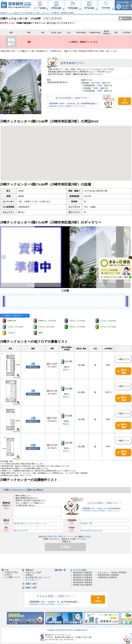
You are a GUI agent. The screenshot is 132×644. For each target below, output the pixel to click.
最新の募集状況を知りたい (26, 498)
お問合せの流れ (11, 572)
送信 (65, 547)
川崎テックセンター (43, 13)
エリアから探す (80, 570)
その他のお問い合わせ (24, 505)
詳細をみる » (33, 367)
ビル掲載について (12, 577)
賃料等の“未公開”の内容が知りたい (29, 500)
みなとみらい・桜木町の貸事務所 (112, 573)
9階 (33, 391)
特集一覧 (62, 570)
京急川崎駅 (28, 13)
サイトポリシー (32, 580)
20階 (33, 445)
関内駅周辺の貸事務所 (83, 580)
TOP (7, 570)
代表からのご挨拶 (33, 573)
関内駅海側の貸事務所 (83, 582)
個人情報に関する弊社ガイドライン (60, 537)
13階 (33, 418)
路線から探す (31, 588)
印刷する (126, 18)
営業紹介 (29, 575)
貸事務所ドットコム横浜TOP (11, 13)
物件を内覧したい (22, 496)
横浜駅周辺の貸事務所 (83, 573)
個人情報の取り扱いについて (38, 577)
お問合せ (89, 101)
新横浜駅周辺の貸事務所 (108, 575)
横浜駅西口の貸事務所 (83, 575)
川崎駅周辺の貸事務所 (107, 577)
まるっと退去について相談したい (29, 503)
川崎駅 (99, 85)
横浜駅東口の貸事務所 (83, 577)
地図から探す (31, 584)
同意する (65, 542)
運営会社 (29, 570)
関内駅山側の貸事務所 (83, 585)
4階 (33, 364)
